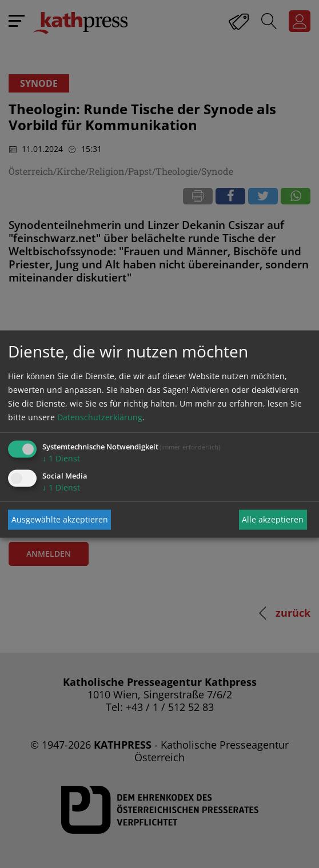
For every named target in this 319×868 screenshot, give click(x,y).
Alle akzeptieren (273, 519)
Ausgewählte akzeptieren (60, 519)
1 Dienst (61, 458)
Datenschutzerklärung (100, 417)
